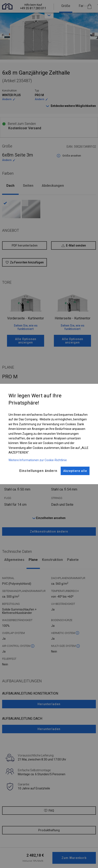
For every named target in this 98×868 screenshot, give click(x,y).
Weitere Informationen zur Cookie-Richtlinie (38, 460)
